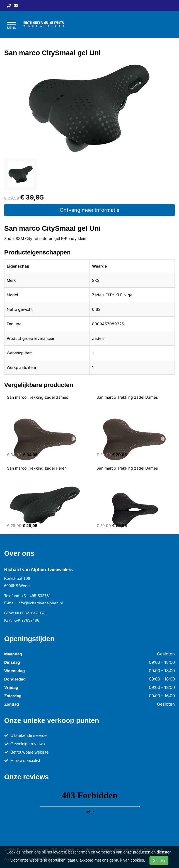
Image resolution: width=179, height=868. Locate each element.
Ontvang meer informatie (89, 210)
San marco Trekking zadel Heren (37, 468)
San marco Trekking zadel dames (38, 397)
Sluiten (159, 860)
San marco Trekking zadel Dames (127, 397)
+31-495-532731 (36, 596)
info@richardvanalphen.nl (40, 603)
